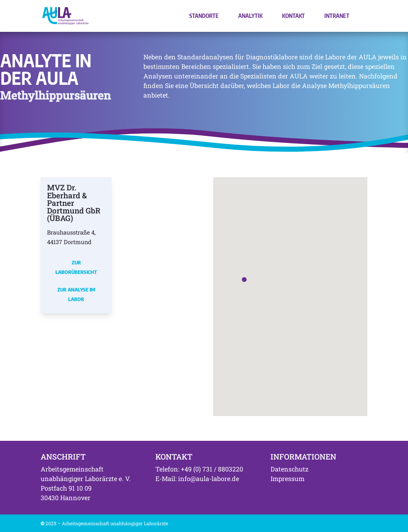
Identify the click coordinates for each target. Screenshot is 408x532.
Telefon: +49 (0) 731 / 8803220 (199, 469)
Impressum (287, 478)
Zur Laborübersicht (76, 267)
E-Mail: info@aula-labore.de (197, 478)
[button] (244, 280)
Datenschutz (289, 469)
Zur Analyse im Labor (76, 294)
